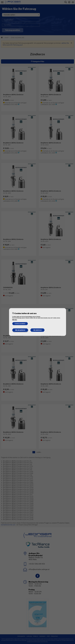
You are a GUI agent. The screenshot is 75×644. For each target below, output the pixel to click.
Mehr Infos (15, 320)
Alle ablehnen (37, 330)
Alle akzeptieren (20, 330)
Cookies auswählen (20, 324)
